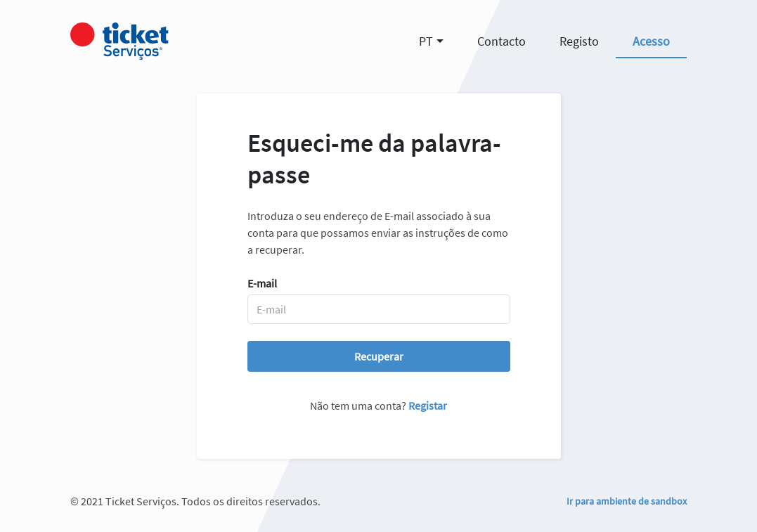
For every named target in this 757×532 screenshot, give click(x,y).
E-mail (262, 283)
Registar (428, 406)
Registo (579, 41)
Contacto (502, 41)
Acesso (651, 41)
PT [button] (426, 41)
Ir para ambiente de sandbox (627, 501)
